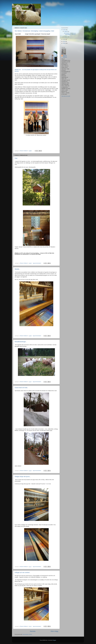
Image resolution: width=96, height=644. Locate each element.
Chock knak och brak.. (21, 388)
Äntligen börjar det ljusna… (23, 477)
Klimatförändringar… (21, 342)
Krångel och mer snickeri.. (22, 573)
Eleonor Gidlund (65, 56)
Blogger (54, 640)
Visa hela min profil (66, 96)
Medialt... (17, 269)
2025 (64, 30)
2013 (64, 41)
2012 (64, 43)
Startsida (33, 631)
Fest (16, 158)
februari (66, 37)
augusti (66, 31)
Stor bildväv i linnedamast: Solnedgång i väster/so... (70, 34)
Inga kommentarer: (37, 263)
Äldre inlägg (54, 631)
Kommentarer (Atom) (27, 634)
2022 (64, 39)
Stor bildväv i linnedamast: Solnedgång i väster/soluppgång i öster (34, 31)
